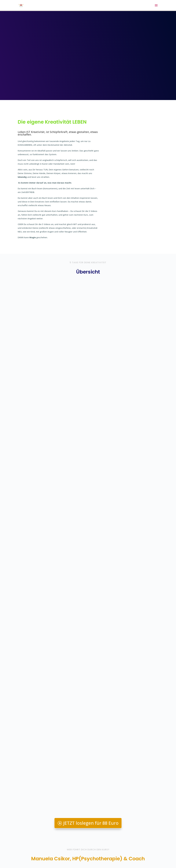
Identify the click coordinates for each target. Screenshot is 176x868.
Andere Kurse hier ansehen (135, 829)
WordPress (76, 864)
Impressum (44, 855)
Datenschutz (59, 855)
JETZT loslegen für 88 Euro (91, 473)
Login (20, 855)
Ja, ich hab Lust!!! (88, 770)
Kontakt (31, 855)
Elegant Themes (42, 864)
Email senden (129, 818)
